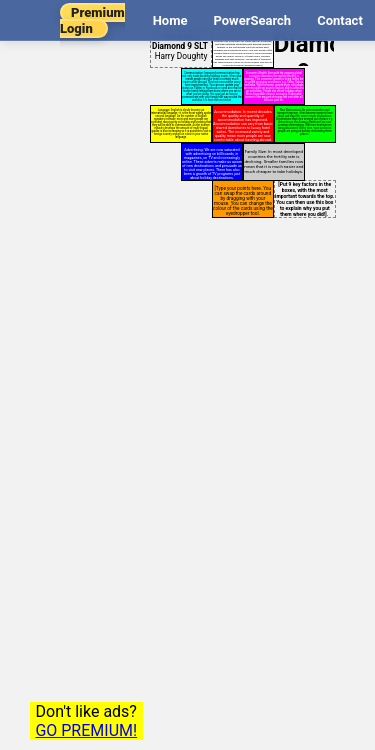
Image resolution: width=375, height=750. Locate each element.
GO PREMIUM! (86, 730)
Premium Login (92, 20)
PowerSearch (252, 20)
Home (170, 20)
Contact (340, 20)
